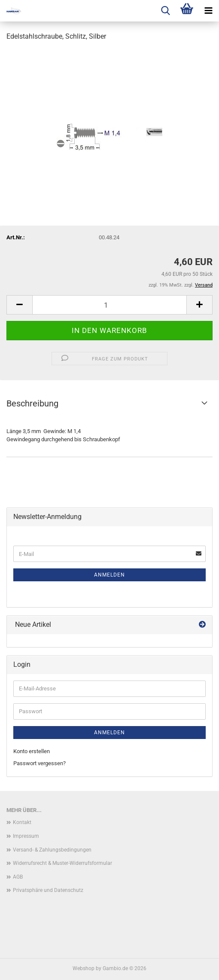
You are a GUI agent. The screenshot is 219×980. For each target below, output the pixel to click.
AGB (18, 877)
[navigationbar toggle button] (208, 11)
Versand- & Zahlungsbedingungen (52, 850)
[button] (19, 305)
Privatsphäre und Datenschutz (48, 890)
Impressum (26, 836)
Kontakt (22, 822)
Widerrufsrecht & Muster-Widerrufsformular (62, 863)
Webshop (84, 968)
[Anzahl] (109, 305)
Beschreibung (32, 403)
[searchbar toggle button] (165, 11)
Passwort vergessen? (40, 763)
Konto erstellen (32, 751)
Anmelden (109, 575)
